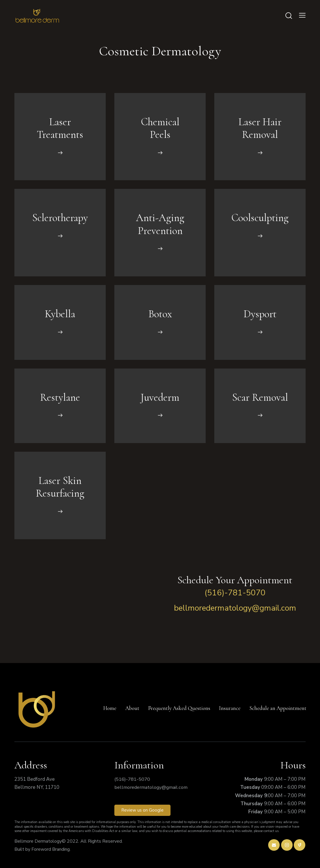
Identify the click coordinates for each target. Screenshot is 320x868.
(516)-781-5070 (235, 593)
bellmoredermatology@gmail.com (235, 608)
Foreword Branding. (51, 849)
